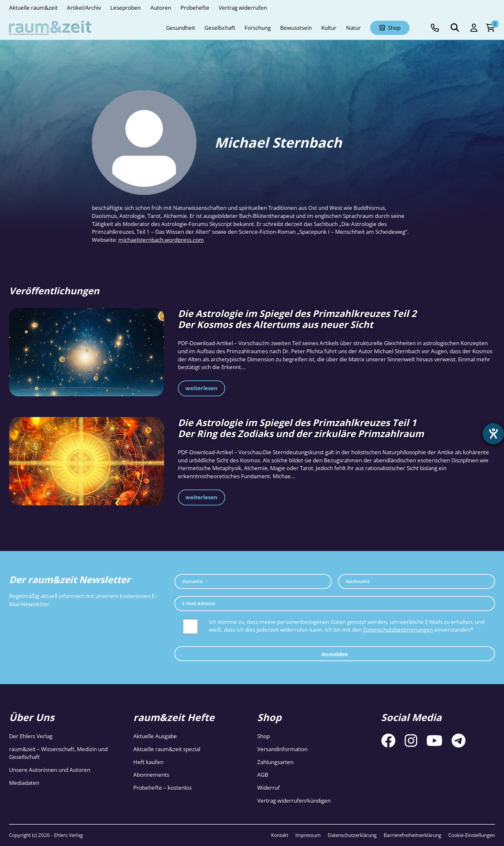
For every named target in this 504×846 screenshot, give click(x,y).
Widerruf (268, 788)
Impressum (308, 835)
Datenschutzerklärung (352, 835)
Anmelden (335, 654)
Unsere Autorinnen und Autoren (50, 770)
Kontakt (280, 835)
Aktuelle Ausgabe (155, 736)
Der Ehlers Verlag (31, 736)
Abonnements (151, 775)
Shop (263, 736)
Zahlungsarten (275, 762)
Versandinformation (282, 749)
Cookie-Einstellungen (472, 835)
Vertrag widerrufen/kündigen (294, 801)
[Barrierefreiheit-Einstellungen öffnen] (493, 434)
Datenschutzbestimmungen (398, 630)
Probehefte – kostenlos (163, 788)
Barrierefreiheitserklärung (412, 835)
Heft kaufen (148, 762)
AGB (263, 775)
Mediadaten (24, 783)
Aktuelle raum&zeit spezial (167, 749)
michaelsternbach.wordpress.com (161, 240)
